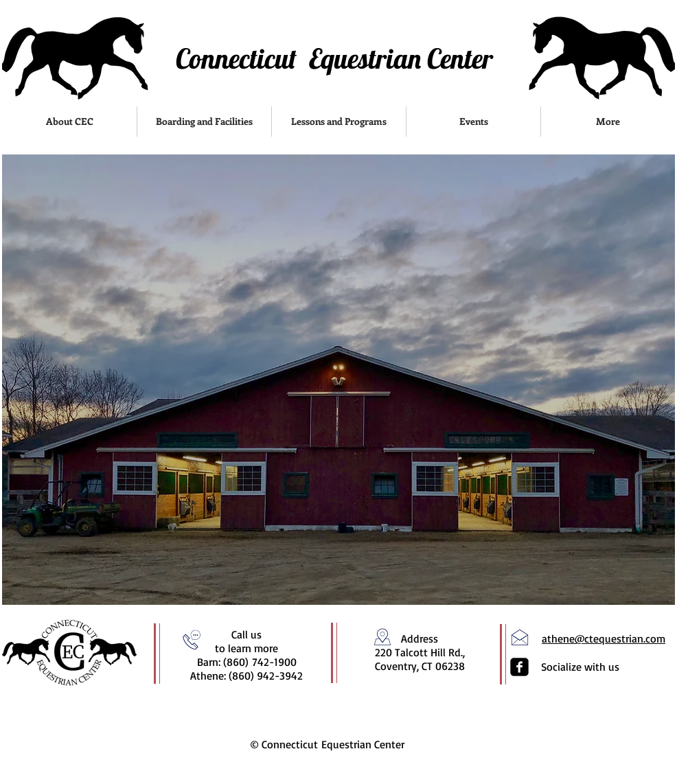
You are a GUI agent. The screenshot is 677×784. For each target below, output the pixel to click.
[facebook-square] (519, 667)
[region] (338, 380)
